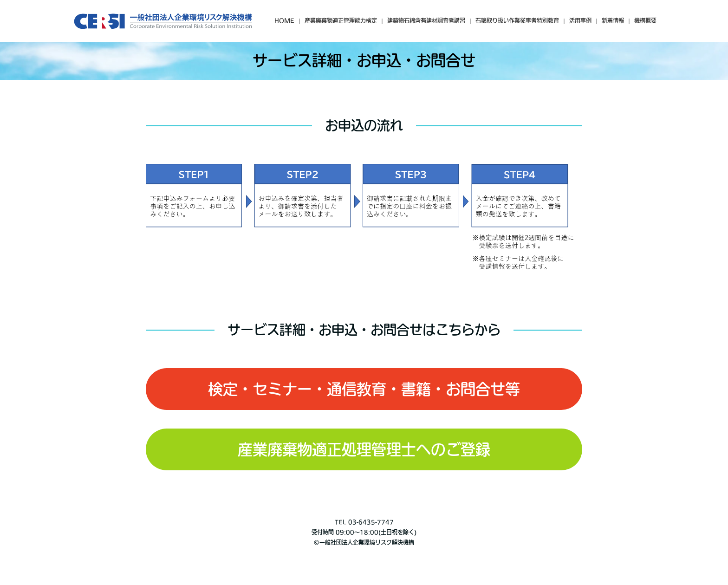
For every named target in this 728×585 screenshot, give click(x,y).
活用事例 (580, 20)
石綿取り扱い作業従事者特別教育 (517, 20)
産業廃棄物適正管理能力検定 (341, 20)
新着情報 (613, 20)
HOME (284, 20)
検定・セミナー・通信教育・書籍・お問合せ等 (364, 389)
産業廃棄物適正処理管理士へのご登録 (364, 449)
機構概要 (645, 20)
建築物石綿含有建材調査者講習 (426, 20)
